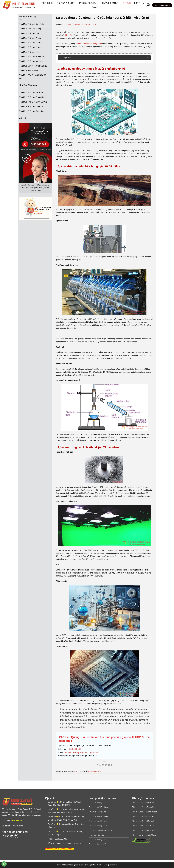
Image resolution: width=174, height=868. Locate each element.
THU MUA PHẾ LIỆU (66, 3)
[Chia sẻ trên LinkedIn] (109, 765)
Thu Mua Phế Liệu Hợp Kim (31, 57)
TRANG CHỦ (48, 3)
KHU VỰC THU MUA (110, 3)
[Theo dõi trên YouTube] (16, 836)
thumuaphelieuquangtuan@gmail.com (82, 752)
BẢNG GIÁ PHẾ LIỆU (88, 3)
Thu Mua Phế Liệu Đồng (30, 29)
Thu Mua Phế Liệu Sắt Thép (32, 24)
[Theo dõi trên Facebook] (4, 836)
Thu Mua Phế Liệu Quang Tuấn (85, 24)
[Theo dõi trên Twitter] (12, 836)
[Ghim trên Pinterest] (106, 765)
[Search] (148, 5)
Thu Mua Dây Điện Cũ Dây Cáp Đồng (33, 77)
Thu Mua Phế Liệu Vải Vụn (31, 61)
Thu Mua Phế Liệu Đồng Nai (32, 97)
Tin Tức (78, 771)
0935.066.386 (75, 749)
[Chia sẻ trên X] (100, 765)
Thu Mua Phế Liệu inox (30, 33)
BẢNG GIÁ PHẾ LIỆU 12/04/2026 (60, 849)
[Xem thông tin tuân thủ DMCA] (141, 840)
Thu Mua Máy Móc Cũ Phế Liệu (33, 66)
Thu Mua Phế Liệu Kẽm (30, 52)
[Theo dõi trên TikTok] (8, 836)
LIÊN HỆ (94, 7)
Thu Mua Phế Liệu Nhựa (30, 43)
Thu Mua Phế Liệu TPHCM (31, 93)
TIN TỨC (127, 3)
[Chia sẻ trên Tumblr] (111, 765)
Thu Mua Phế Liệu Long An (31, 107)
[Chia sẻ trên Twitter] (103, 765)
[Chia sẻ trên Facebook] (97, 765)
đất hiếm (68, 35)
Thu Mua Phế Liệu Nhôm (30, 38)
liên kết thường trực (94, 771)
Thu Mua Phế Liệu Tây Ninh (32, 111)
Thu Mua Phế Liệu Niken (30, 47)
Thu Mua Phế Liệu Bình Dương (33, 102)
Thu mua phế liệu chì (29, 71)
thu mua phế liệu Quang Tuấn (89, 44)
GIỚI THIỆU (139, 3)
